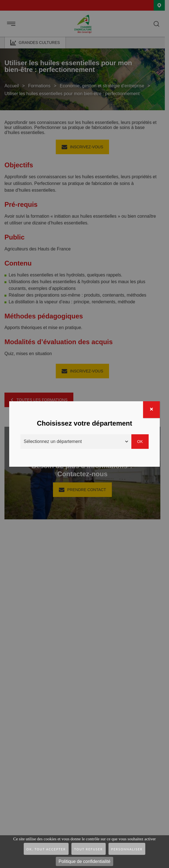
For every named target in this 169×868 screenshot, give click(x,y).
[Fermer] (151, 410)
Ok (140, 442)
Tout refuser (89, 849)
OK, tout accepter (46, 849)
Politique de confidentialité (84, 861)
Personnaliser (127, 849)
